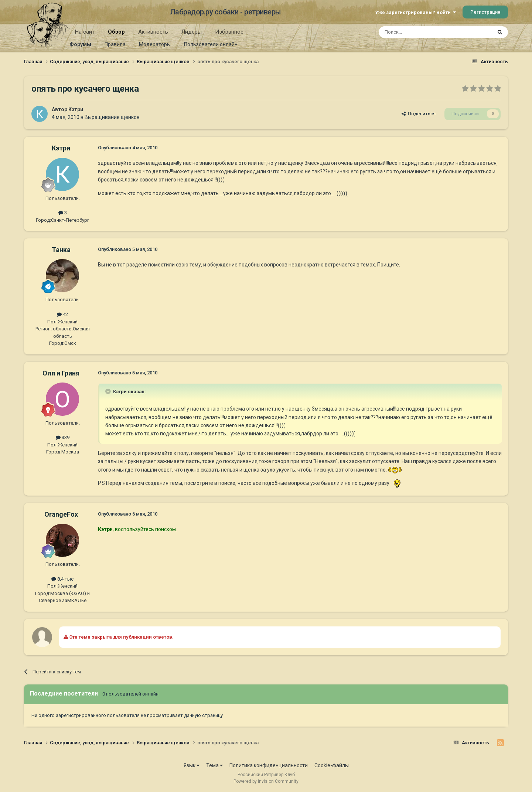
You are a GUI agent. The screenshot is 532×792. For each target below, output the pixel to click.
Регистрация (485, 12)
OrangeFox (61, 514)
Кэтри (76, 109)
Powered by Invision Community (266, 781)
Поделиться (419, 114)
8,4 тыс (62, 579)
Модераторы (155, 44)
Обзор (116, 34)
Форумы (80, 44)
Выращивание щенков (112, 117)
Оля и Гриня (61, 373)
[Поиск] (418, 32)
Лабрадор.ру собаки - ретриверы (226, 12)
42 (62, 314)
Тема (214, 765)
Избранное (229, 32)
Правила (115, 44)
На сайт (85, 32)
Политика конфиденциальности (269, 765)
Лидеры (192, 32)
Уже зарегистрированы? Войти (415, 12)
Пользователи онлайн (211, 44)
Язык (192, 765)
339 (63, 437)
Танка (61, 250)
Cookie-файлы (332, 765)
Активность (153, 32)
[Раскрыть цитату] (109, 391)
